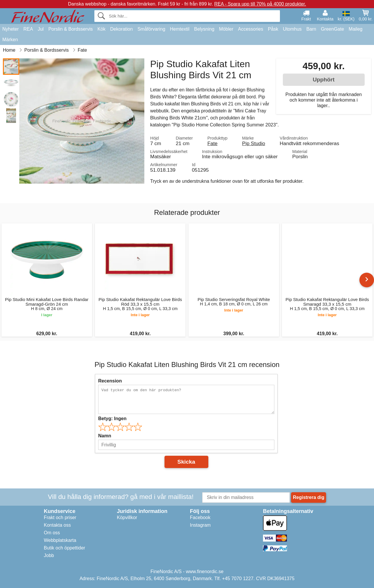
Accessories (251, 29)
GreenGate (332, 29)
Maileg (355, 29)
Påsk (273, 29)
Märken (10, 40)
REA (28, 29)
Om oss (52, 533)
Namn (105, 436)
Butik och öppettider (64, 548)
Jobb (49, 555)
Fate (213, 143)
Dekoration (121, 29)
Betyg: (112, 419)
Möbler (226, 29)
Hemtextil (180, 29)
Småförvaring (151, 29)
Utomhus (292, 29)
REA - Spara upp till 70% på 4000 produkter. (260, 4)
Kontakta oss (57, 525)
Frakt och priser (60, 517)
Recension (110, 381)
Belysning (204, 29)
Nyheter (11, 29)
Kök (101, 29)
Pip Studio (254, 143)
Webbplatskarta (60, 540)
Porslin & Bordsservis (70, 29)
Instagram (200, 525)
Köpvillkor (127, 517)
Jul (41, 29)
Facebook (200, 517)
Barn (311, 29)
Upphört (324, 80)
